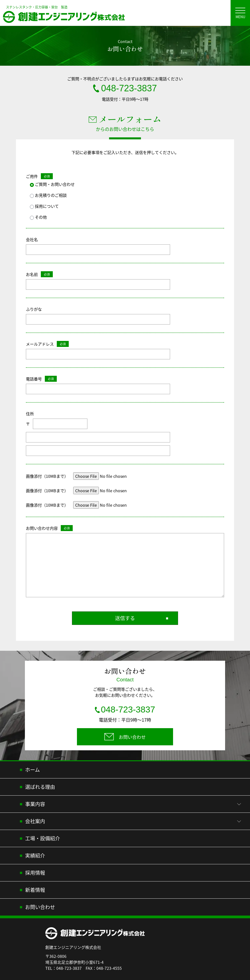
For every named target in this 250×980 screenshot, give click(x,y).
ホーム (32, 771)
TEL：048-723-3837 (63, 969)
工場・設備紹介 (43, 839)
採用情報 (35, 874)
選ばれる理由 (40, 788)
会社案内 (35, 822)
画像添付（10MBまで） (47, 476)
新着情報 (35, 891)
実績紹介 (35, 856)
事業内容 (35, 805)
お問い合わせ (40, 908)
